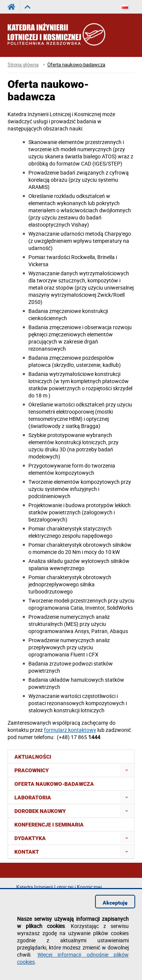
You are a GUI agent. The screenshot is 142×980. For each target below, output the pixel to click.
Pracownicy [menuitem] (32, 770)
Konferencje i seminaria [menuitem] (49, 825)
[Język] (125, 7)
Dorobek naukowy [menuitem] (40, 811)
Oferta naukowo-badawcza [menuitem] (54, 784)
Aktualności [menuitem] (33, 757)
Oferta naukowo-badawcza (76, 65)
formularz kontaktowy (70, 730)
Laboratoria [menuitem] (33, 797)
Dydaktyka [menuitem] (30, 838)
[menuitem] (127, 770)
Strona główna (23, 65)
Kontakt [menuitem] (27, 852)
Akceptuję (115, 903)
